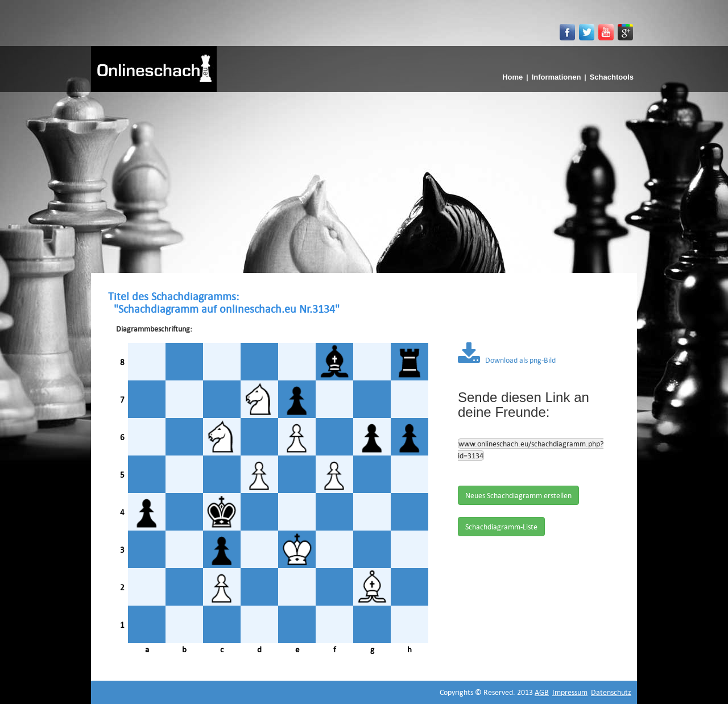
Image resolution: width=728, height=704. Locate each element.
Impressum (570, 692)
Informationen (557, 77)
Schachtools (612, 77)
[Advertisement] (364, 177)
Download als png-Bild (507, 360)
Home (512, 77)
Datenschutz (611, 692)
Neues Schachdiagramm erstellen (518, 495)
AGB (542, 692)
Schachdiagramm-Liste (501, 527)
